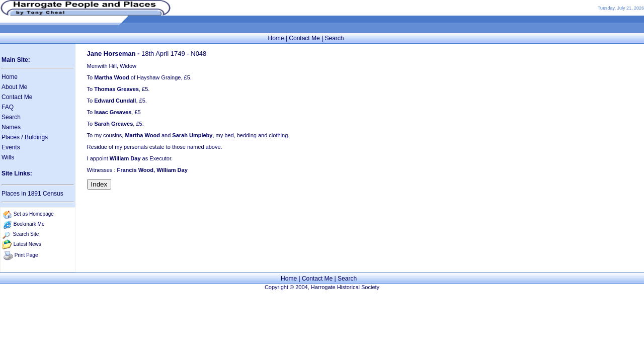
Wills (8, 157)
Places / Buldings (25, 137)
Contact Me (304, 38)
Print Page (26, 255)
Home (276, 38)
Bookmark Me (29, 224)
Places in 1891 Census (32, 194)
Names (11, 127)
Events (11, 147)
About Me (14, 87)
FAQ (8, 107)
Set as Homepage (34, 214)
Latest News (27, 244)
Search (334, 38)
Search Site (26, 234)
